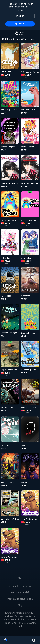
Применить (20, 24)
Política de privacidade (20, 599)
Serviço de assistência (20, 586)
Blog (20, 605)
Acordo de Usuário (20, 592)
